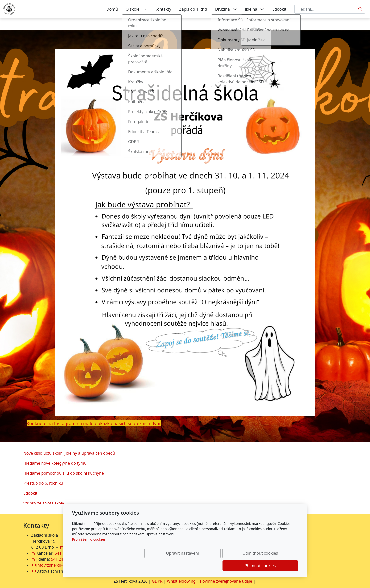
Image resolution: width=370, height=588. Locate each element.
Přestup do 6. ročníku (43, 483)
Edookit (279, 9)
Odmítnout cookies (224, 566)
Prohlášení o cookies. (89, 552)
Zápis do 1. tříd (193, 9)
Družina (226, 9)
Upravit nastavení (174, 566)
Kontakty (163, 9)
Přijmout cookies (274, 566)
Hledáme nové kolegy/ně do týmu (55, 463)
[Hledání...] (325, 9)
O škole (136, 9)
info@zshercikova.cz (55, 565)
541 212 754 (62, 559)
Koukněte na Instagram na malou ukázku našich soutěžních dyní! (94, 423)
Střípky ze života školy (44, 503)
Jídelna (255, 9)
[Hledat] (360, 9)
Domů (112, 9)
